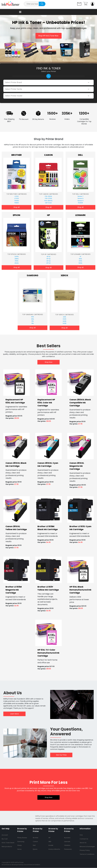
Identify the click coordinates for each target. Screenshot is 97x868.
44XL (80, 261)
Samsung (33, 275)
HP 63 (48, 261)
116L (33, 323)
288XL (17, 259)
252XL (17, 263)
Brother (17, 155)
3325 (64, 319)
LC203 (17, 199)
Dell (80, 155)
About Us (83, 843)
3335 (64, 321)
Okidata (67, 845)
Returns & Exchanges (87, 847)
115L (33, 321)
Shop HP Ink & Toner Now (49, 36)
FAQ (81, 835)
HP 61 (48, 257)
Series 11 (80, 201)
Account (5, 835)
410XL (17, 261)
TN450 (17, 201)
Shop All (17, 207)
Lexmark (80, 215)
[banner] (17, 383)
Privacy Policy (85, 850)
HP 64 (48, 263)
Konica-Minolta (54, 849)
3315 (64, 317)
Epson (17, 215)
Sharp (19, 845)
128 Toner (48, 203)
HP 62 (48, 259)
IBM (50, 842)
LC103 (17, 196)
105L (33, 319)
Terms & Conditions (87, 854)
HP (48, 215)
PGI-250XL (48, 196)
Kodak (51, 845)
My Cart (5, 839)
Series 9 (80, 199)
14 (80, 257)
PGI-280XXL (48, 201)
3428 (64, 323)
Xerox (64, 275)
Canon (48, 155)
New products (7, 847)
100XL (80, 263)
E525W (80, 203)
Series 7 (80, 196)
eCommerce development (11, 865)
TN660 (17, 203)
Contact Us (84, 839)
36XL (80, 259)
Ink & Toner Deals (8, 843)
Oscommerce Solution (32, 865)
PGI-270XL (48, 199)
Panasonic (68, 849)
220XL (17, 257)
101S (33, 317)
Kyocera (67, 838)
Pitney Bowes (22, 838)
